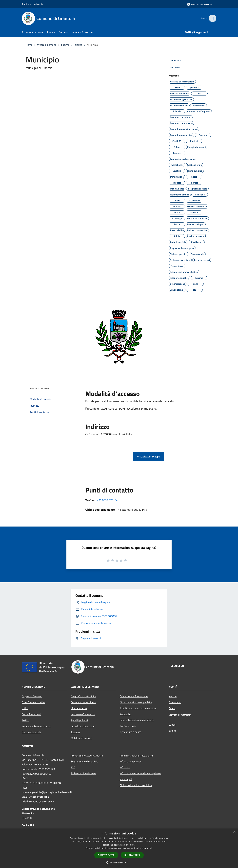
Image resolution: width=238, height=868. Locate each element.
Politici (26, 720)
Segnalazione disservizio (84, 761)
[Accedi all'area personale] (199, 4)
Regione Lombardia (33, 4)
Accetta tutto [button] (106, 855)
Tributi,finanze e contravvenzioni (138, 708)
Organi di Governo (32, 696)
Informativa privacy (131, 761)
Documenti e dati (31, 732)
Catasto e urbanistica (83, 726)
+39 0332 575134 (107, 500)
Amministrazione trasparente (136, 755)
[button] (119, 862)
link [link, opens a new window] (151, 848)
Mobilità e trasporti (81, 738)
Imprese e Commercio (83, 714)
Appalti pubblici (79, 720)
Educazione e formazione (134, 696)
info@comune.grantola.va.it (38, 801)
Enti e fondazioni (31, 714)
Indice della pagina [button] (39, 388)
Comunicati (175, 702)
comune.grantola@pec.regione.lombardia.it (47, 792)
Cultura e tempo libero (83, 702)
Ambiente (125, 714)
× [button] (234, 832)
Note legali (126, 779)
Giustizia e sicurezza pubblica (136, 702)
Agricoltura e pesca (130, 732)
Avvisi (172, 708)
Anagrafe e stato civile (83, 696)
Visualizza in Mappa (149, 456)
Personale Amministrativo (36, 726)
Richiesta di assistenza (83, 773)
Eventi (172, 731)
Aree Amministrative (34, 702)
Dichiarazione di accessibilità (136, 785)
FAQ (73, 767)
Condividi (177, 61)
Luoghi (65, 45)
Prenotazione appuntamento (87, 755)
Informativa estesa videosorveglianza (140, 773)
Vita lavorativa (79, 708)
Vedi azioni (177, 68)
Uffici (25, 708)
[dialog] (119, 848)
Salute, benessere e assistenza (137, 720)
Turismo (75, 732)
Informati (125, 767)
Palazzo (78, 45)
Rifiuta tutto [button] (132, 855)
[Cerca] (212, 18)
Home (29, 45)
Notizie (173, 696)
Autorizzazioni (128, 726)
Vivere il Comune (47, 45)
